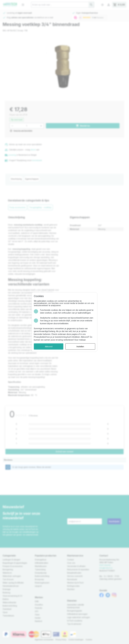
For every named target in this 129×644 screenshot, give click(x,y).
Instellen (80, 346)
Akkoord (49, 346)
